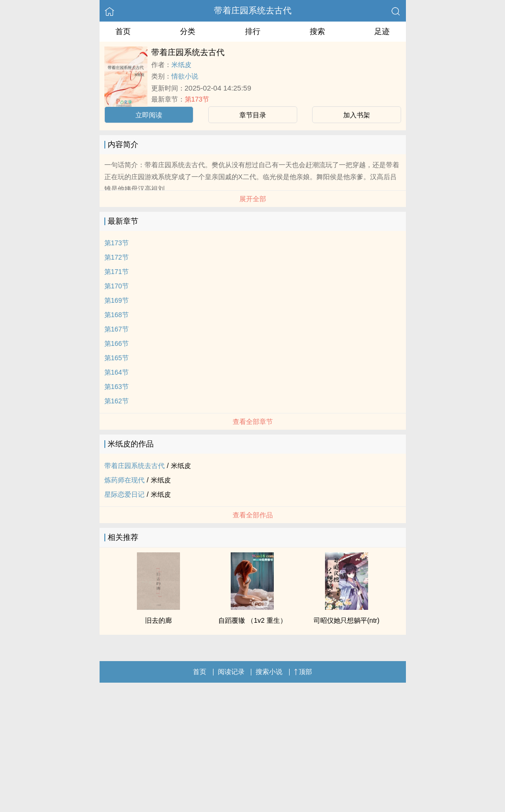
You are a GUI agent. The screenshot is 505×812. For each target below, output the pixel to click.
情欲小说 (185, 76)
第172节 (117, 257)
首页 (123, 31)
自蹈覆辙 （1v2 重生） (252, 620)
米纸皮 (181, 65)
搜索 (317, 31)
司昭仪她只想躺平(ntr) (347, 620)
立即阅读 (149, 115)
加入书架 (357, 115)
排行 (253, 31)
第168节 (117, 315)
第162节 (117, 401)
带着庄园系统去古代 (253, 11)
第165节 (117, 358)
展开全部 (253, 199)
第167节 (117, 329)
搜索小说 (269, 672)
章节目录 (253, 115)
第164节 (117, 372)
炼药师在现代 (124, 480)
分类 (188, 31)
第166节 (117, 343)
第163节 (117, 387)
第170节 (117, 286)
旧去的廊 (158, 620)
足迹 (382, 31)
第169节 (117, 300)
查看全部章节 (253, 422)
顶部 (303, 672)
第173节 (197, 99)
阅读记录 (231, 672)
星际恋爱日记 (124, 494)
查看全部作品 (253, 515)
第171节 (117, 272)
